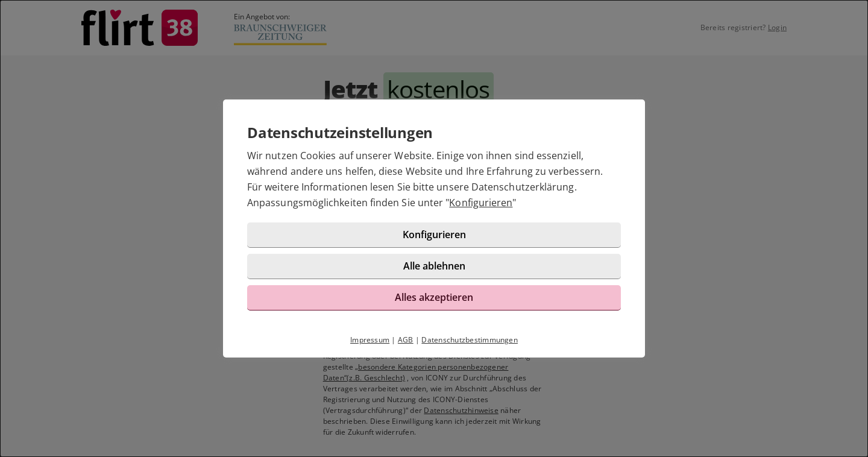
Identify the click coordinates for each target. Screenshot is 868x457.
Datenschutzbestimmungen (470, 340)
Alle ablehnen (434, 266)
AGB (406, 340)
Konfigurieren (481, 203)
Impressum (370, 340)
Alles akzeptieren (434, 297)
